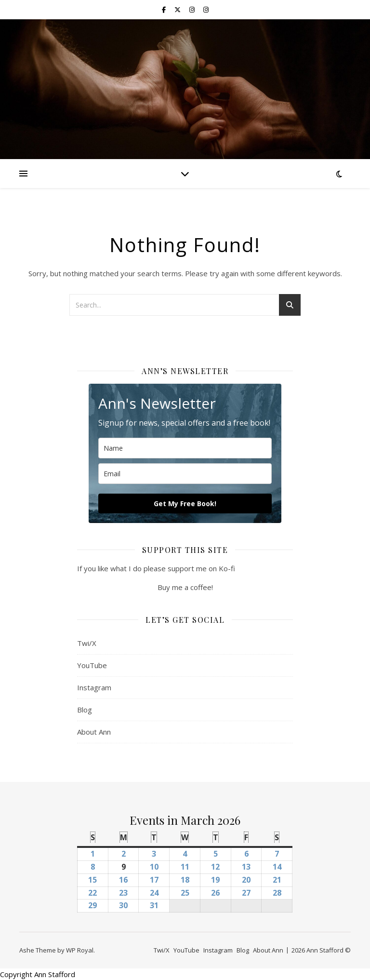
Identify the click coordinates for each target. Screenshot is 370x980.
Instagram (94, 687)
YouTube (92, 665)
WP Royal (80, 950)
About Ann (94, 732)
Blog (85, 710)
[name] (185, 448)
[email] (185, 474)
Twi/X (87, 643)
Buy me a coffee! (185, 587)
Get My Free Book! (185, 503)
